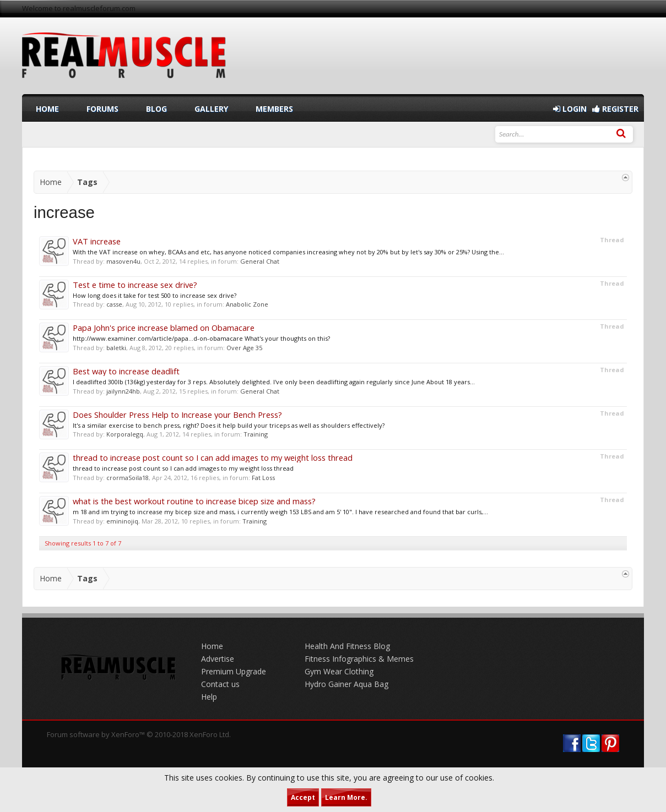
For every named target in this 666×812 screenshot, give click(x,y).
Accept (303, 797)
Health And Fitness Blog (347, 646)
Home (47, 109)
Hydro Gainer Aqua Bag (346, 684)
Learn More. (346, 797)
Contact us (220, 684)
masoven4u (123, 261)
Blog (156, 109)
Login (570, 109)
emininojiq (122, 521)
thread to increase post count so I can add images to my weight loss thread (213, 457)
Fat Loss (263, 478)
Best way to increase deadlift (126, 371)
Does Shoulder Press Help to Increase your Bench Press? (177, 415)
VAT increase (97, 241)
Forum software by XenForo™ (139, 734)
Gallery (211, 109)
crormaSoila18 (128, 478)
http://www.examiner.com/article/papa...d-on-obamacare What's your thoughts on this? (201, 338)
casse (114, 304)
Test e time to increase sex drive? (135, 285)
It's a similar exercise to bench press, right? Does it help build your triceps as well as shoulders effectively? (229, 425)
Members (274, 109)
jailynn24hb (123, 391)
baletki (116, 348)
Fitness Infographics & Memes (359, 659)
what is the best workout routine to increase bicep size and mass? (194, 501)
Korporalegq (125, 434)
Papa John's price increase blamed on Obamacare (164, 328)
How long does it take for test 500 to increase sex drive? (155, 295)
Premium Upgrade (234, 671)
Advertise (218, 659)
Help (209, 697)
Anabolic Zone (247, 304)
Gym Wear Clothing (339, 671)
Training (256, 434)
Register (615, 109)
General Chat (260, 261)
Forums (102, 109)
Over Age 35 (244, 348)
